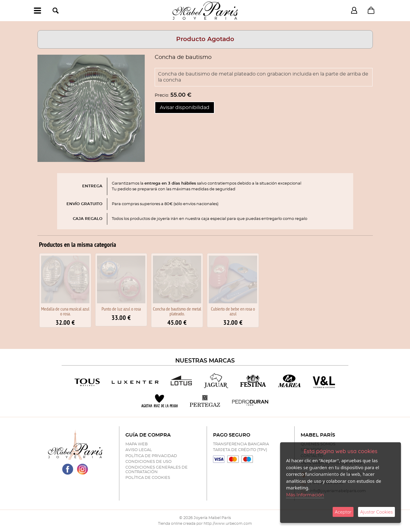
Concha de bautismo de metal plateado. (177, 311)
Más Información (305, 495)
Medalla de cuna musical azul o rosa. (65, 311)
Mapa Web (137, 444)
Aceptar (343, 512)
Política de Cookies (148, 478)
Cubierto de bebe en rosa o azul (233, 311)
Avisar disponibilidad (185, 108)
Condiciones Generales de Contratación (157, 470)
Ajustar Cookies (376, 512)
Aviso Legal (139, 450)
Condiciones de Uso (149, 462)
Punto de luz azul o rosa (121, 309)
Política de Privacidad (151, 456)
